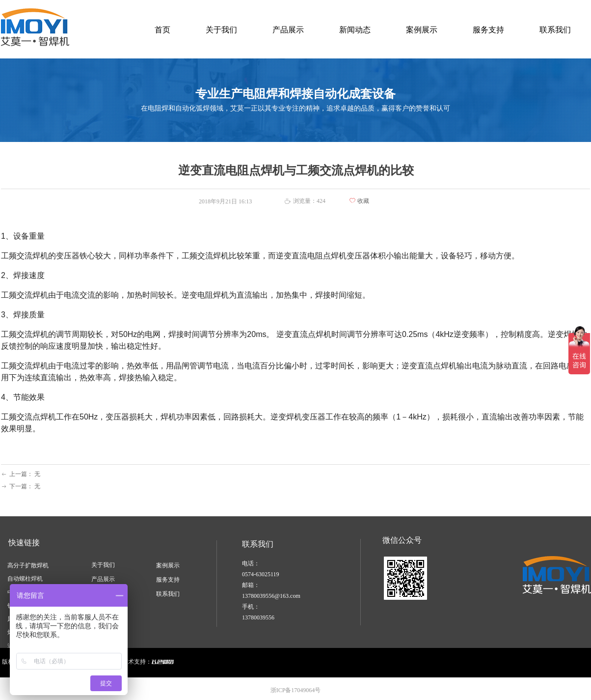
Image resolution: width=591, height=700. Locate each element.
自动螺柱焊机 (25, 579)
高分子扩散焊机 (28, 565)
